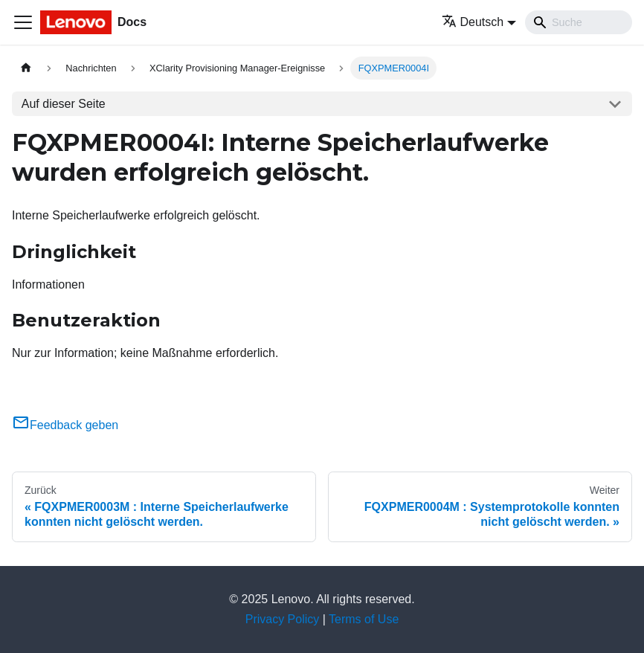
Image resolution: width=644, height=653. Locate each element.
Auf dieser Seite (64, 104)
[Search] (579, 22)
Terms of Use (364, 619)
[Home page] (26, 68)
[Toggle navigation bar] (23, 22)
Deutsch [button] (473, 22)
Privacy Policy (283, 619)
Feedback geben (65, 425)
